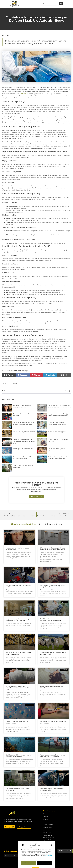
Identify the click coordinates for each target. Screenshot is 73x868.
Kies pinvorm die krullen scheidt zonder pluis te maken (19, 549)
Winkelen (5, 35)
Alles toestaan (28, 863)
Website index (47, 833)
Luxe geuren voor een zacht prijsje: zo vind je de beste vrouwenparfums (53, 586)
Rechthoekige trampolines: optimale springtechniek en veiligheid (52, 756)
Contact (45, 822)
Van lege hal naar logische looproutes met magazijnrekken (19, 653)
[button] (51, 845)
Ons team (46, 817)
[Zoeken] (61, 4)
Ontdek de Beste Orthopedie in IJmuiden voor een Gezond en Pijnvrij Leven (24, 441)
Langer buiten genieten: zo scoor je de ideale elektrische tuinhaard (19, 620)
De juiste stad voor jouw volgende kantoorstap (17, 790)
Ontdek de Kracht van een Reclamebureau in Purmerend (50, 620)
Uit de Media (46, 830)
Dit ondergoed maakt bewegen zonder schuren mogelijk (53, 653)
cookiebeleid (49, 856)
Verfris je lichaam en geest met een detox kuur (52, 687)
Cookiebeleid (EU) (48, 825)
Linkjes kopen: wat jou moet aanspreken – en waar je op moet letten (49, 838)
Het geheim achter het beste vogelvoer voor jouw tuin (53, 722)
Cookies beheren (45, 863)
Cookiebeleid (36, 867)
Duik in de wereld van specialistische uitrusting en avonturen (18, 756)
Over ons (45, 814)
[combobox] (51, 4)
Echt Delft (23, 94)
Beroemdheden (47, 827)
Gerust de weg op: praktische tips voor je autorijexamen (53, 790)
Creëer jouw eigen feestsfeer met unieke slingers (17, 722)
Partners (45, 819)
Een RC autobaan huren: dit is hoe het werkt (19, 586)
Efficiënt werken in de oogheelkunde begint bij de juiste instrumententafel (53, 549)
